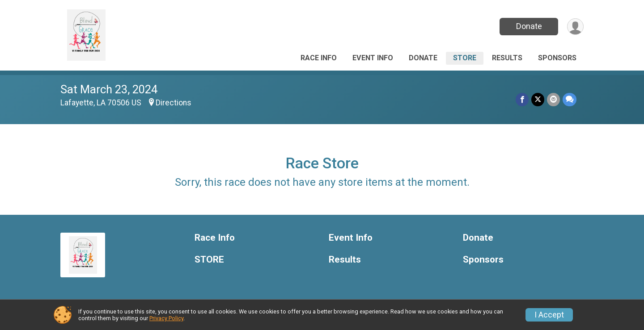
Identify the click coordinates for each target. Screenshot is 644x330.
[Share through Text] (570, 99)
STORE (465, 58)
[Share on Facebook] (522, 99)
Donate (529, 26)
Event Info (373, 58)
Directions (174, 103)
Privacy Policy (166, 318)
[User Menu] (575, 27)
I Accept (549, 315)
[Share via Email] (553, 99)
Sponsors (557, 58)
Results (507, 58)
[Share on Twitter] (538, 99)
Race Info (319, 58)
